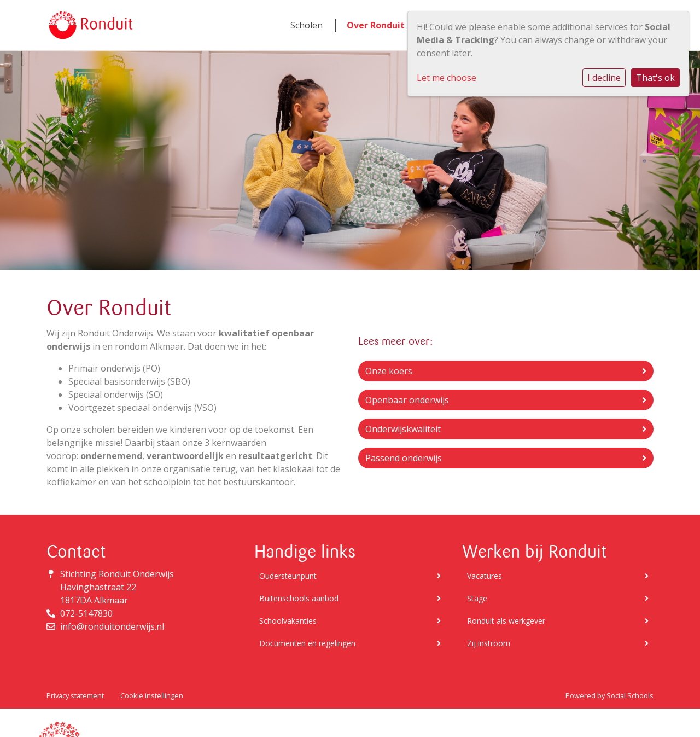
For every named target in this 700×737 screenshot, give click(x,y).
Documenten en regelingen (350, 643)
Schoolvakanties (350, 621)
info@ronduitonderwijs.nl (112, 626)
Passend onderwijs (506, 458)
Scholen (307, 25)
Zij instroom (558, 643)
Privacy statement (75, 695)
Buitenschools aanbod (350, 598)
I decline (604, 78)
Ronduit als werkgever (558, 621)
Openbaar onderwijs (506, 400)
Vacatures (558, 576)
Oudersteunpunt (350, 576)
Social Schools (630, 695)
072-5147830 (86, 613)
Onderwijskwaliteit (506, 429)
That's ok (655, 78)
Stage (558, 598)
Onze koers (506, 371)
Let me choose (447, 78)
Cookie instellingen (152, 695)
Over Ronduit (376, 25)
